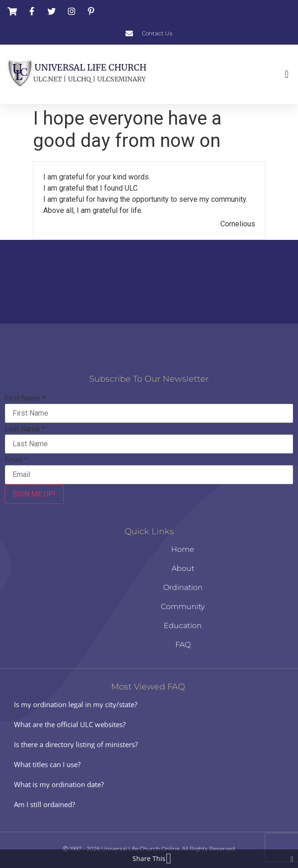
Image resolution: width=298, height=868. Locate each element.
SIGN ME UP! (34, 494)
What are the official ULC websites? (70, 724)
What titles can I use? (47, 764)
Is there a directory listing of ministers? (76, 744)
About (183, 568)
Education (183, 626)
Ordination (183, 587)
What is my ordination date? (59, 784)
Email (16, 460)
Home (183, 549)
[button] (287, 74)
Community (183, 606)
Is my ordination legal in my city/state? (76, 704)
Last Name (25, 429)
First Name (25, 398)
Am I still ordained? (44, 804)
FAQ (183, 645)
